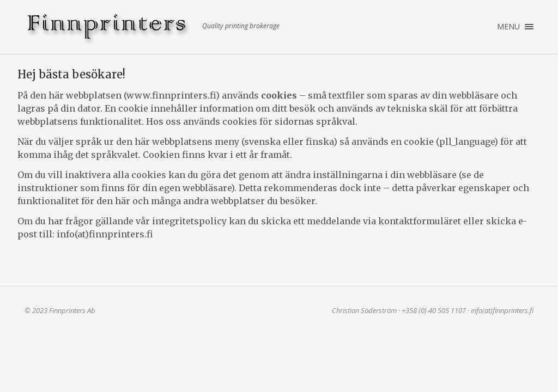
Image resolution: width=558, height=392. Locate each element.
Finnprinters (109, 29)
